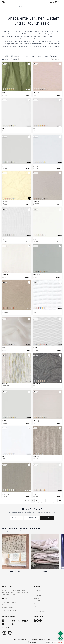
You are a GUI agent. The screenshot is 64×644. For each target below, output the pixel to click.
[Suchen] (61, 59)
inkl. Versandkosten (59, 643)
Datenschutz (33, 640)
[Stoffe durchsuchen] (56, 59)
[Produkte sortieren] (19, 56)
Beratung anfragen (47, 518)
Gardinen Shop (37, 590)
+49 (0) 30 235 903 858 (10, 605)
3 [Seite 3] (40, 501)
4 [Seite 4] (44, 501)
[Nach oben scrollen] (61, 641)
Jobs (35, 593)
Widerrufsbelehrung (23, 640)
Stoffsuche (36, 598)
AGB (15, 640)
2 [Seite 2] (36, 501)
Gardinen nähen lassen (40, 612)
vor (60, 501)
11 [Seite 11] (55, 501)
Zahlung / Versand (38, 601)
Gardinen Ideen (38, 595)
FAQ (35, 603)
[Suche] (51, 2)
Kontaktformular (17, 518)
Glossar (36, 606)
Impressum (42, 640)
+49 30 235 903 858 (31, 518)
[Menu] (61, 2)
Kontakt (36, 609)
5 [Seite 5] (48, 501)
